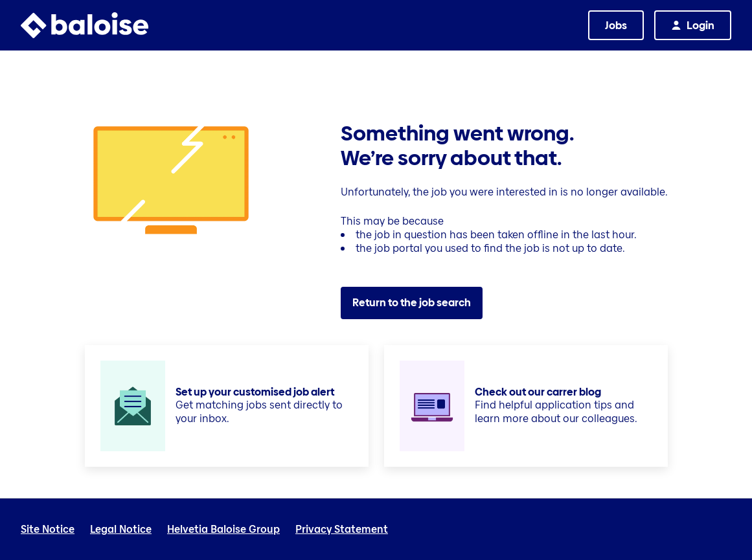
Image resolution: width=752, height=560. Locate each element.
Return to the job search (412, 303)
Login (701, 26)
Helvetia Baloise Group (223, 530)
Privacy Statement (342, 530)
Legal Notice (121, 530)
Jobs (616, 26)
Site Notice (48, 530)
